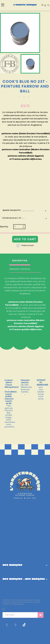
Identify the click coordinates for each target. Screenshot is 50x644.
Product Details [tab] (20, 269)
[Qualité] (34, 211)
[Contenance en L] (35, 219)
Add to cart (25, 239)
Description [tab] (20, 261)
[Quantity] (18, 227)
